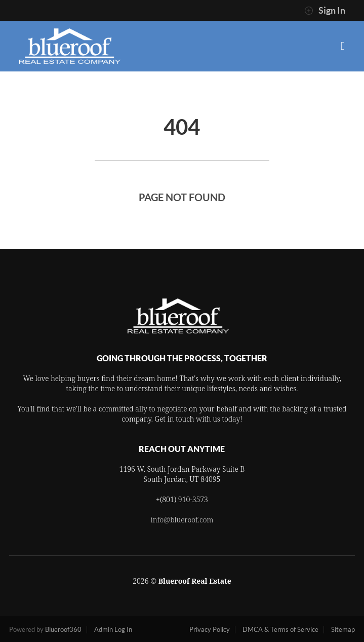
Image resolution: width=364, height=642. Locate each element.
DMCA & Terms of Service (280, 630)
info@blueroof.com (182, 520)
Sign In (325, 11)
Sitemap (343, 630)
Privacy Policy (210, 630)
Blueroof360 (63, 630)
